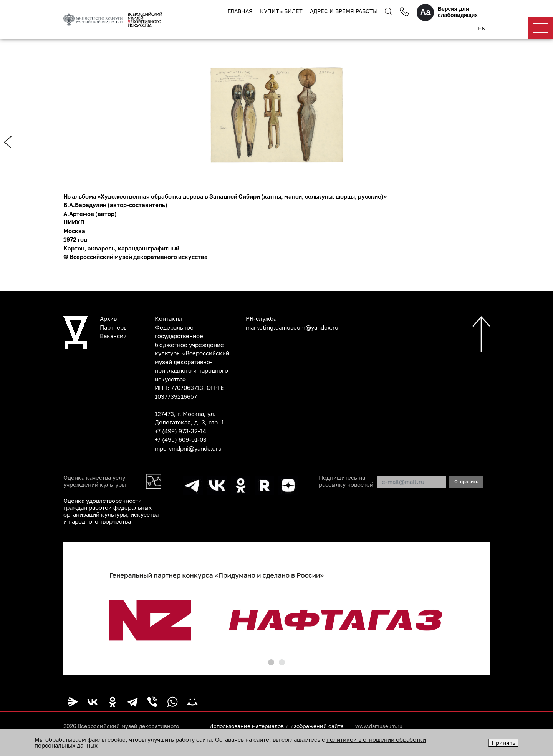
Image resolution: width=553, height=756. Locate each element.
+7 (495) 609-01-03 (181, 439)
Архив (108, 318)
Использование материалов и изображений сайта (276, 726)
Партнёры (114, 327)
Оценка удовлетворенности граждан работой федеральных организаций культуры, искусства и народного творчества (111, 511)
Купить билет (281, 11)
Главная (240, 11)
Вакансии (113, 336)
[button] (271, 662)
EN (482, 28)
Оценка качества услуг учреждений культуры (96, 481)
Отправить (466, 482)
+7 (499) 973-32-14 (180, 431)
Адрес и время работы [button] (344, 11)
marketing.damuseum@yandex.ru (292, 327)
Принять (503, 743)
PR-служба (261, 318)
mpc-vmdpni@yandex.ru (188, 448)
